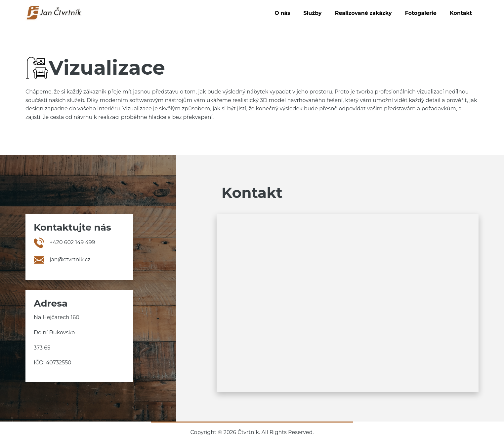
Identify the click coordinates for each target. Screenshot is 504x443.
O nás (282, 13)
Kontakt (461, 13)
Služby (313, 13)
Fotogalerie (421, 13)
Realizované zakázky (363, 13)
